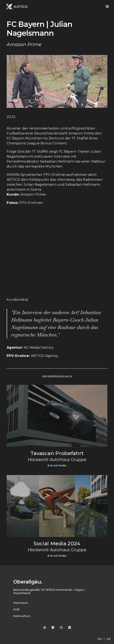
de (109, 639)
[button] (107, 7)
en (100, 639)
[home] (17, 7)
